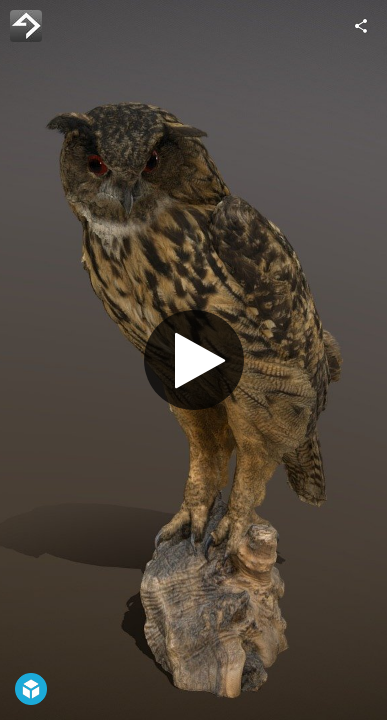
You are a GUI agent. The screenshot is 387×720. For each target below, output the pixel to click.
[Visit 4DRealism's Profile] (26, 26)
